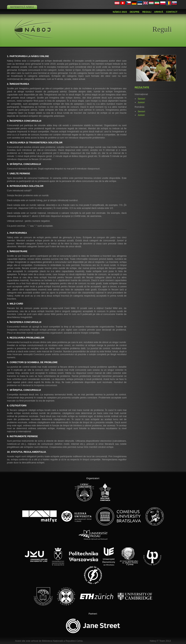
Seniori (141, 99)
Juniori (141, 102)
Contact (172, 12)
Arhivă (159, 12)
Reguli (147, 12)
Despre (134, 12)
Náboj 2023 (120, 12)
